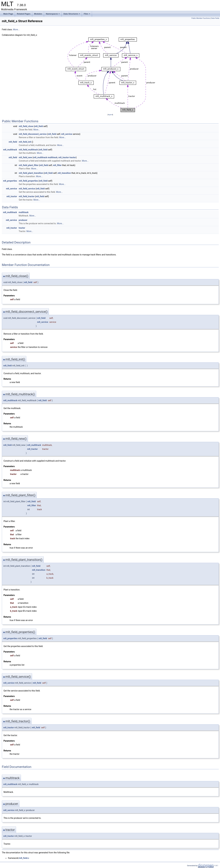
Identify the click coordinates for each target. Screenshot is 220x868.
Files (87, 14)
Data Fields (215, 18)
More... (16, 29)
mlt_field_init (25, 142)
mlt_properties (10, 181)
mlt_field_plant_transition (31, 173)
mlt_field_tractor (27, 196)
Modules (38, 14)
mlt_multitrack (10, 150)
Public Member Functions (201, 18)
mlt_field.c (24, 858)
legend (110, 115)
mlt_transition (64, 173)
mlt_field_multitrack (28, 150)
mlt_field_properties (28, 181)
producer (23, 220)
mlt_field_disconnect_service (33, 134)
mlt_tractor (64, 157)
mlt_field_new (25, 157)
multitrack (53, 157)
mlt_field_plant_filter (29, 165)
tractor (73, 157)
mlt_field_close (26, 126)
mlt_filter (57, 165)
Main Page (8, 14)
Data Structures (72, 14)
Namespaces (53, 14)
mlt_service (67, 134)
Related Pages (24, 14)
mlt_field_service (27, 189)
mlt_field (39, 126)
